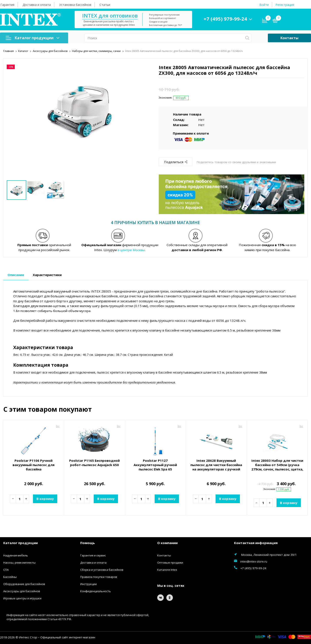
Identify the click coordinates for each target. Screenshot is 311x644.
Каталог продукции (33, 38)
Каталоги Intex (167, 569)
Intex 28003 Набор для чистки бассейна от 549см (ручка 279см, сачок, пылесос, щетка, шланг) (277, 467)
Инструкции (88, 584)
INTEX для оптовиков (110, 15)
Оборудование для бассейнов (24, 584)
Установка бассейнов (75, 5)
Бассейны (10, 576)
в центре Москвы (131, 249)
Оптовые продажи (170, 562)
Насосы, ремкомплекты (19, 562)
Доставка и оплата (37, 5)
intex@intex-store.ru (254, 561)
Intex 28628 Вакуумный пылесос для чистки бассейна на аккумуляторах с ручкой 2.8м (216, 467)
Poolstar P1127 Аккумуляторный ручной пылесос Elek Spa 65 (155, 464)
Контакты (289, 38)
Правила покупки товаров (99, 576)
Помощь (88, 542)
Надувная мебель (16, 555)
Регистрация (285, 5)
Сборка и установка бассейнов (102, 569)
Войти (264, 5)
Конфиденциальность (96, 591)
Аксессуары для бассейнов (22, 591)
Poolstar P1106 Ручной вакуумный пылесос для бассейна (34, 464)
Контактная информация (256, 542)
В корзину (45, 498)
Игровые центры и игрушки (22, 598)
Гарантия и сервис (93, 555)
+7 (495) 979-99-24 (225, 19)
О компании (167, 542)
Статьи (105, 5)
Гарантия (7, 5)
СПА (6, 569)
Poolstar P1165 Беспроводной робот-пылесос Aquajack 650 (94, 462)
